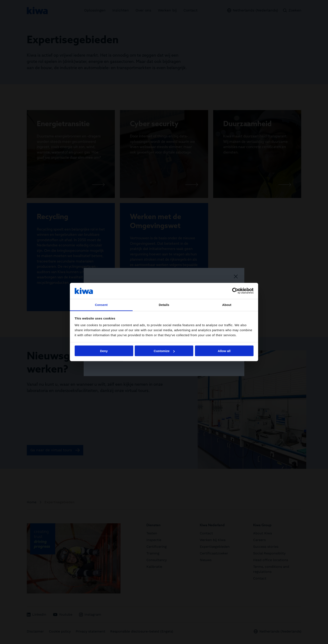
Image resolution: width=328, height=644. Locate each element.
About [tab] (227, 305)
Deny (104, 351)
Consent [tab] (101, 305)
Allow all (224, 351)
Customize (164, 351)
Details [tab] (164, 305)
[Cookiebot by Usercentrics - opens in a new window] (235, 291)
